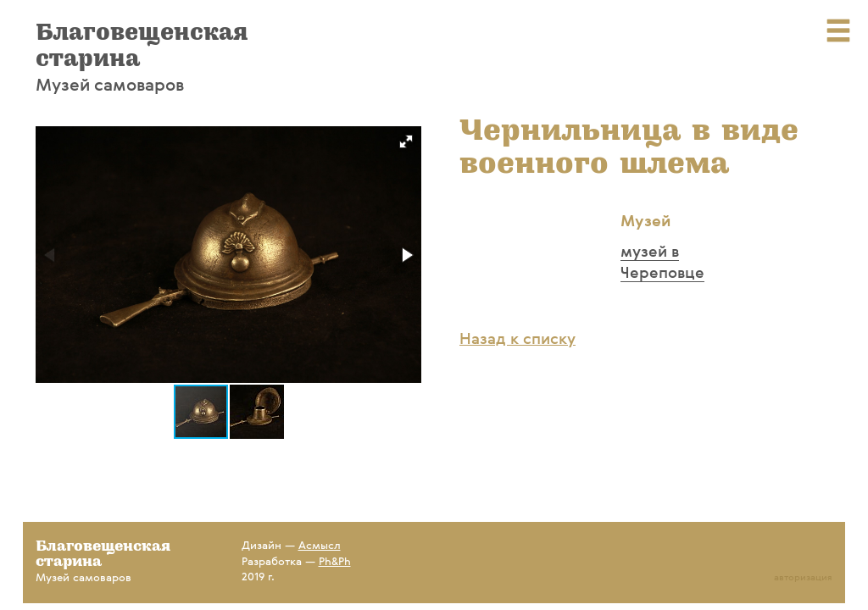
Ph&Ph (335, 562)
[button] (406, 141)
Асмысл (320, 546)
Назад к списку (517, 340)
